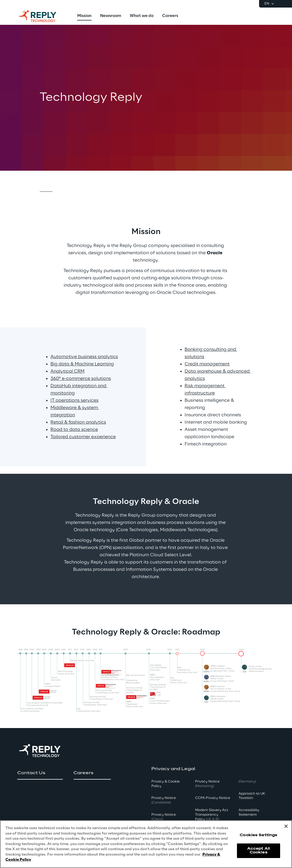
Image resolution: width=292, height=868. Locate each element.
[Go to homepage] (43, 16)
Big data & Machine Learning (82, 364)
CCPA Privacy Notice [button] (213, 798)
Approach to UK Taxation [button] (252, 796)
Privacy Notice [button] (164, 800)
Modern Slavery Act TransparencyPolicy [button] (212, 815)
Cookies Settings (258, 835)
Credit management (207, 364)
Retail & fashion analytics (78, 422)
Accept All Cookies (259, 851)
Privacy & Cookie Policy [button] (166, 784)
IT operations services (74, 400)
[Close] (286, 826)
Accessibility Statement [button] (249, 812)
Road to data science (74, 430)
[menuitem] (84, 16)
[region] (146, 844)
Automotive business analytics (84, 357)
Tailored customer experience (83, 437)
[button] (40, 773)
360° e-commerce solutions (81, 379)
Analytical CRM (67, 371)
